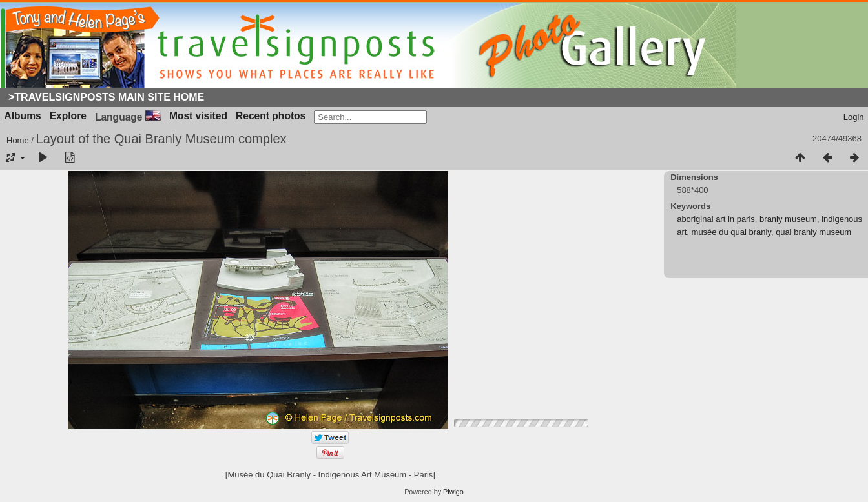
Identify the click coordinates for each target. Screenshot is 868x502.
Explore (68, 116)
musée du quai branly (731, 232)
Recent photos (271, 116)
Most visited (198, 116)
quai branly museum (813, 232)
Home (18, 140)
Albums (23, 116)
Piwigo (453, 492)
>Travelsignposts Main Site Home (106, 97)
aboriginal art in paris (716, 219)
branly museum (788, 219)
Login (854, 117)
